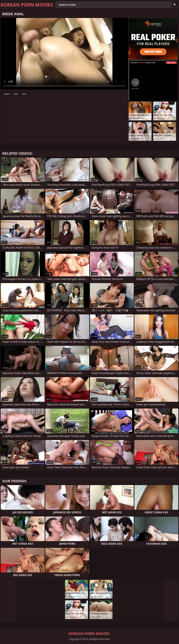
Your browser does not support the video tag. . (64, 54)
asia (24, 94)
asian (7, 94)
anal (16, 94)
